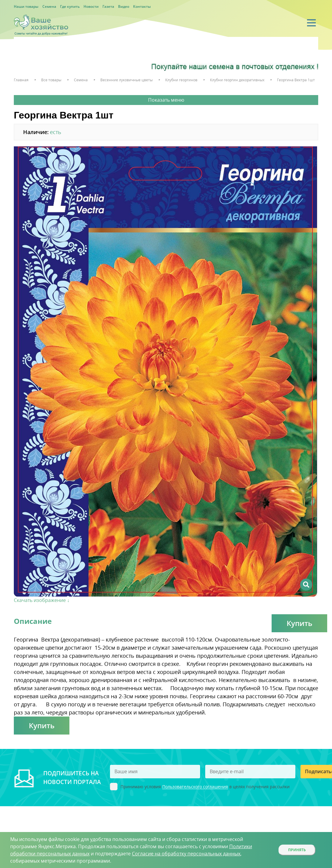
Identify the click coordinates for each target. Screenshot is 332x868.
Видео (124, 6)
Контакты (142, 6)
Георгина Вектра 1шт (296, 80)
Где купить (70, 6)
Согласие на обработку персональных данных (186, 854)
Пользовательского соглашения (195, 787)
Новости (91, 6)
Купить (299, 623)
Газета (108, 6)
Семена (49, 6)
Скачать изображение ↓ (42, 600)
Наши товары (26, 6)
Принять (297, 850)
